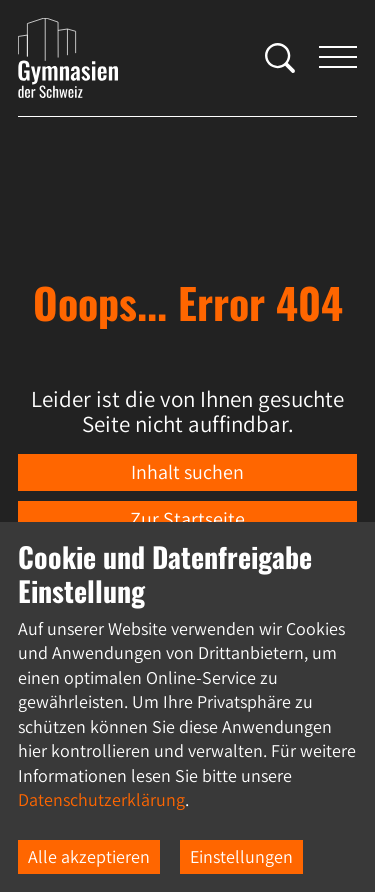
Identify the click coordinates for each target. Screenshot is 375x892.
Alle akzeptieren (89, 856)
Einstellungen (241, 856)
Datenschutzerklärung (101, 799)
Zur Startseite (187, 519)
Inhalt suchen (187, 472)
